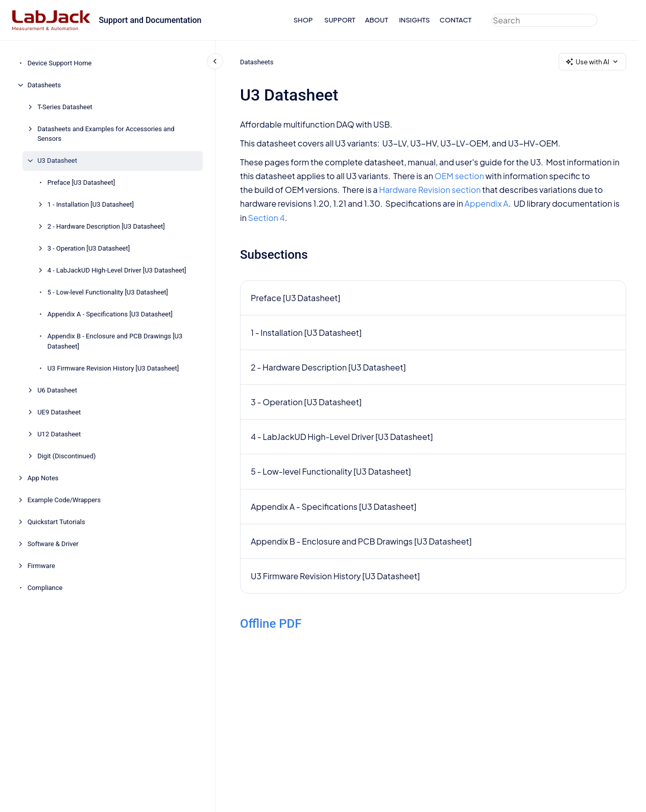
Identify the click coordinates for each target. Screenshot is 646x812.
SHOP (303, 20)
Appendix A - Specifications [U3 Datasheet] (110, 314)
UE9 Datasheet (59, 412)
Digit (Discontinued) (66, 456)
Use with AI (592, 62)
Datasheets (44, 85)
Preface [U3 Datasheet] (81, 182)
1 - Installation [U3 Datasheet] (91, 204)
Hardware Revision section (430, 190)
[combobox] (544, 20)
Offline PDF (271, 624)
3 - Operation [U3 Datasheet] (89, 248)
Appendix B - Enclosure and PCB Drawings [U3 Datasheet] (115, 341)
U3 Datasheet (57, 161)
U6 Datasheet (57, 390)
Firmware (41, 566)
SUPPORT (340, 20)
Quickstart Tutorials (56, 522)
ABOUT (377, 20)
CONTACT (456, 20)
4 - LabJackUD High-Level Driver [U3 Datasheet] (117, 270)
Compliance (45, 588)
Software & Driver (53, 544)
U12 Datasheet (59, 434)
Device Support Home (60, 63)
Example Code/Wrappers (64, 500)
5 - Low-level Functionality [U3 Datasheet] (108, 292)
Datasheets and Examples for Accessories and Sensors (106, 134)
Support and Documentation (150, 20)
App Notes (43, 478)
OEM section (459, 176)
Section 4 (266, 218)
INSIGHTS (414, 20)
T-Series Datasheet (65, 107)
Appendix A (486, 203)
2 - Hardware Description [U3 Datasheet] (106, 226)
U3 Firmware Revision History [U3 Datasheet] (113, 368)
